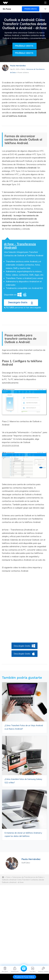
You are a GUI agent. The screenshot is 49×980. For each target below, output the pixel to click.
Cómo (8, 877)
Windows (19, 295)
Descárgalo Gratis (18, 303)
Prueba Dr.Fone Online (24, 977)
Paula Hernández (18, 66)
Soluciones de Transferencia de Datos (28, 877)
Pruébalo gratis (24, 46)
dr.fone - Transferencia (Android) (20, 246)
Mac (25, 295)
